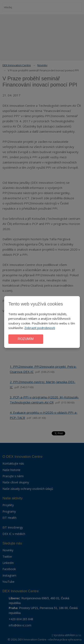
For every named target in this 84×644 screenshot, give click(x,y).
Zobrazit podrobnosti (40, 328)
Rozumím (26, 339)
